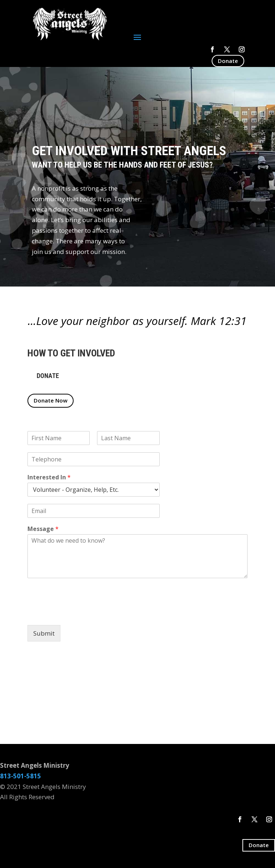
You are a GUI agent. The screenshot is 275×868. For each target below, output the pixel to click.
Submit (44, 633)
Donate (228, 61)
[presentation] (83, 613)
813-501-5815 (21, 776)
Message (43, 529)
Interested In (49, 477)
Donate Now (51, 400)
